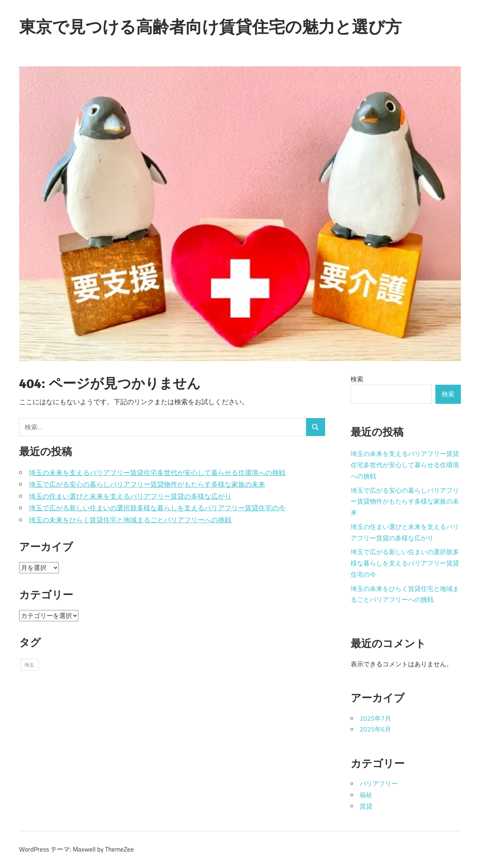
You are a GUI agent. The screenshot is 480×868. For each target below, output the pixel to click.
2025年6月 (375, 729)
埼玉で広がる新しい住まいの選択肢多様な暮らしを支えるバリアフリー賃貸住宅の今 (157, 508)
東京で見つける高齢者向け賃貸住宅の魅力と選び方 (210, 27)
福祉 (366, 795)
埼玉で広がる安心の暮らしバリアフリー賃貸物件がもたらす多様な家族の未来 (147, 484)
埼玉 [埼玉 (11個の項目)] (29, 665)
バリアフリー (379, 784)
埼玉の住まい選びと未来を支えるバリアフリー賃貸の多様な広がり (130, 496)
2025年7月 (375, 718)
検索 (357, 379)
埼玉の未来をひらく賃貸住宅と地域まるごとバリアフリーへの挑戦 (130, 520)
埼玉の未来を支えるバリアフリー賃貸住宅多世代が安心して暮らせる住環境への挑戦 (157, 473)
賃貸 (366, 806)
